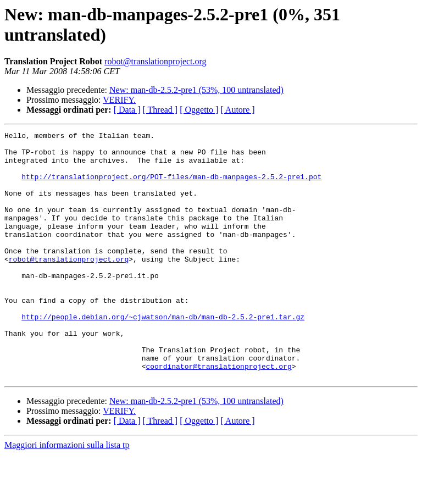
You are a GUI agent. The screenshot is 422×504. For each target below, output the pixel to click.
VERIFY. (119, 100)
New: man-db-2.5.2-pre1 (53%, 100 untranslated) (196, 90)
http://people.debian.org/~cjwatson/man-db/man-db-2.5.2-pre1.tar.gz (163, 355)
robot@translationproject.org (156, 61)
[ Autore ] (237, 110)
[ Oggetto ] (199, 110)
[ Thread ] (160, 110)
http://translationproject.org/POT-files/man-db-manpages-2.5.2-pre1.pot (171, 186)
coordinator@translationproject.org (218, 414)
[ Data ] (127, 110)
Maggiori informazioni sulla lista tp (67, 494)
